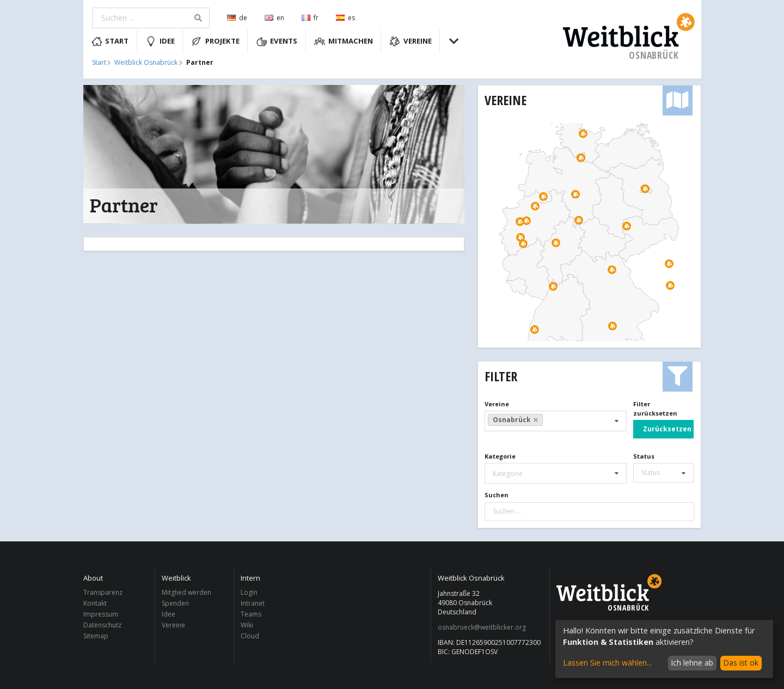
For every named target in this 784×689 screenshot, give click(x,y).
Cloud (250, 636)
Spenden (175, 603)
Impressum (101, 614)
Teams (251, 614)
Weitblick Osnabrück (146, 63)
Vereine (411, 41)
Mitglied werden (186, 593)
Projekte (215, 41)
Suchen (497, 495)
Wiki (247, 625)
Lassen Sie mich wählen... (607, 663)
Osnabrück (516, 420)
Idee (160, 41)
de (237, 18)
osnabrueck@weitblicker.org (482, 627)
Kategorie (500, 456)
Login (249, 593)
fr (310, 18)
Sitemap (96, 636)
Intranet (253, 603)
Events (277, 41)
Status (644, 456)
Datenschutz (102, 625)
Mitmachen (344, 41)
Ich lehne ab (692, 663)
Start (110, 41)
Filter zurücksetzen (655, 408)
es (345, 18)
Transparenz (103, 593)
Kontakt (95, 603)
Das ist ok (741, 663)
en (274, 18)
